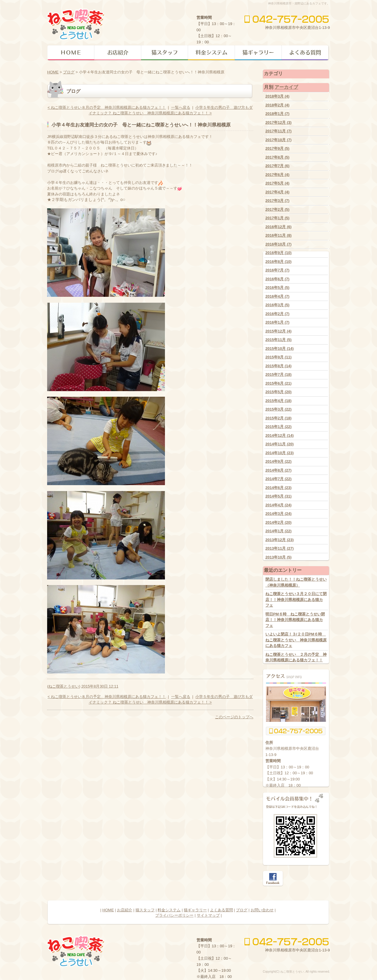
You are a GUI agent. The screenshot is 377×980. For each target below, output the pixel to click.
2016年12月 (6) (278, 227)
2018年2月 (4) (277, 105)
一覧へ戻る (181, 107)
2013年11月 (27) (280, 548)
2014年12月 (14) (280, 435)
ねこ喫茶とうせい (64, 686)
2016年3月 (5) (277, 305)
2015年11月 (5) (278, 340)
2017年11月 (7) (278, 131)
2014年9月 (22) (278, 461)
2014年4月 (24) (278, 505)
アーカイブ (286, 87)
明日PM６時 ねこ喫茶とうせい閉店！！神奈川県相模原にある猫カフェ (295, 620)
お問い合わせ (262, 910)
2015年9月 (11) (278, 357)
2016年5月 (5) (277, 288)
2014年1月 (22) (278, 531)
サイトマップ (208, 915)
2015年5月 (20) (278, 392)
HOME (53, 72)
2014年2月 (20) (278, 522)
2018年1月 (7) (277, 114)
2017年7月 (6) (277, 166)
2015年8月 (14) (278, 366)
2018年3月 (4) (277, 96)
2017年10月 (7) (278, 140)
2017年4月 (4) (277, 192)
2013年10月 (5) (278, 557)
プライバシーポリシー (174, 915)
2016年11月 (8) (278, 235)
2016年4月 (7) (277, 296)
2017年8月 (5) (277, 157)
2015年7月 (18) (278, 374)
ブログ (69, 72)
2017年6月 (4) (277, 175)
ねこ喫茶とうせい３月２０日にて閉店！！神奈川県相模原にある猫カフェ (296, 599)
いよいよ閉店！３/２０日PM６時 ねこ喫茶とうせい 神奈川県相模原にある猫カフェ (296, 640)
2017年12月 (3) (278, 122)
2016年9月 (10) (278, 253)
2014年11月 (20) (280, 444)
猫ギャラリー (195, 910)
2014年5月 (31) (278, 496)
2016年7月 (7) (277, 270)
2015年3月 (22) (278, 409)
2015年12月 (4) (278, 331)
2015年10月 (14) (280, 349)
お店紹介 (125, 910)
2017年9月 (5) (277, 148)
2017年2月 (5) (277, 209)
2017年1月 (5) (277, 218)
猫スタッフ (145, 910)
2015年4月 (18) (278, 401)
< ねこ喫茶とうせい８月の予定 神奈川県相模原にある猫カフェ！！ (107, 107)
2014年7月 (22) (278, 479)
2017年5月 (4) (277, 183)
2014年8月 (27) (278, 470)
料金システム (169, 910)
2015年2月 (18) (278, 418)
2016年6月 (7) (277, 279)
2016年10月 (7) (278, 244)
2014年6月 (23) (278, 488)
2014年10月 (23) (280, 453)
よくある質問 (221, 910)
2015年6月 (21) (278, 383)
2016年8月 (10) (278, 262)
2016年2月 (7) (277, 314)
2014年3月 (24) (278, 514)
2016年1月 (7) (277, 322)
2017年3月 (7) (277, 201)
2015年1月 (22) (278, 427)
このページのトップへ (234, 717)
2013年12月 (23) (280, 540)
